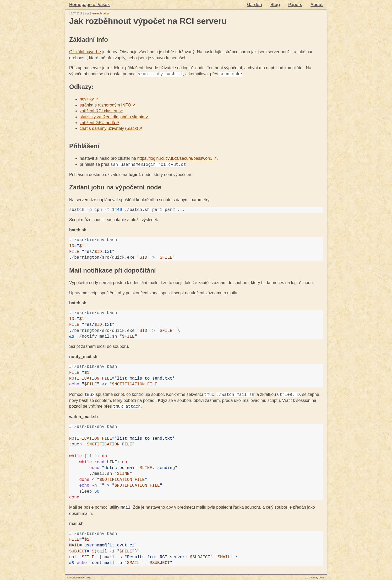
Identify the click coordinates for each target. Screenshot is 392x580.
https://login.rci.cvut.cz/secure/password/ (177, 158)
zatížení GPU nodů (99, 123)
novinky (89, 99)
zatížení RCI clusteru (101, 111)
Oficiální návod (85, 52)
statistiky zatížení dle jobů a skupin (114, 117)
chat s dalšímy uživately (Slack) (111, 128)
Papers (295, 5)
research (97, 14)
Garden (255, 5)
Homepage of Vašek (89, 5)
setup (106, 14)
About (317, 5)
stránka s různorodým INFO (108, 105)
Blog (275, 5)
